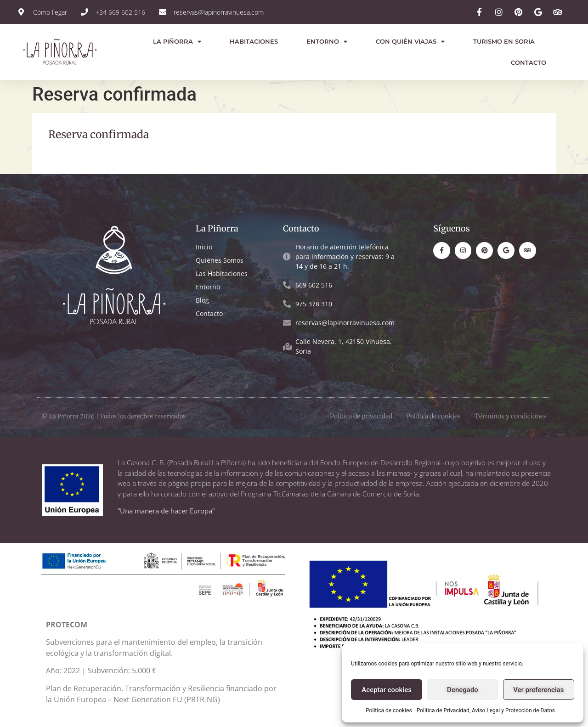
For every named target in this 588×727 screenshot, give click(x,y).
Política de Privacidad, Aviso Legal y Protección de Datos (486, 710)
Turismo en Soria (504, 41)
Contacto (529, 62)
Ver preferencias (538, 690)
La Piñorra (177, 42)
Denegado (463, 690)
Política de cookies (389, 710)
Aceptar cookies (387, 690)
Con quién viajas (410, 42)
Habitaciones (254, 41)
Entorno (327, 42)
